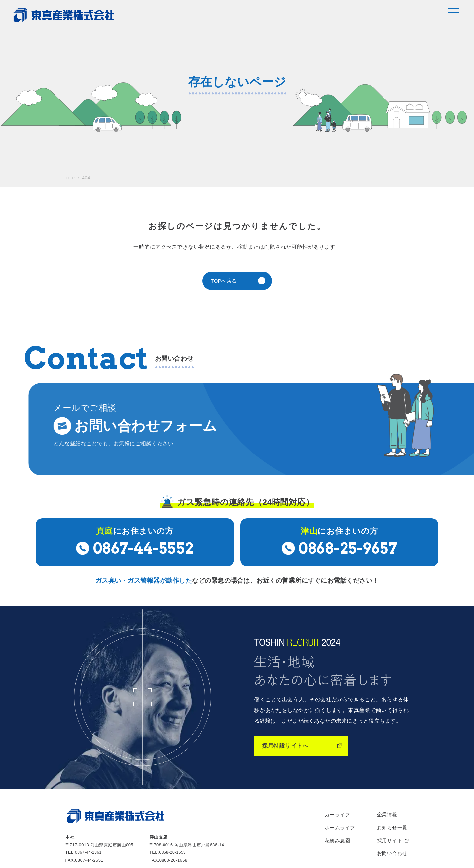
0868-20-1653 (173, 776)
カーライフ (334, 739)
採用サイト (388, 766)
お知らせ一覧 (391, 753)
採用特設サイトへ (288, 669)
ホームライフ (337, 753)
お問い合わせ (391, 780)
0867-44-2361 (89, 776)
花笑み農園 (334, 766)
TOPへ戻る (225, 212)
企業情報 (385, 739)
